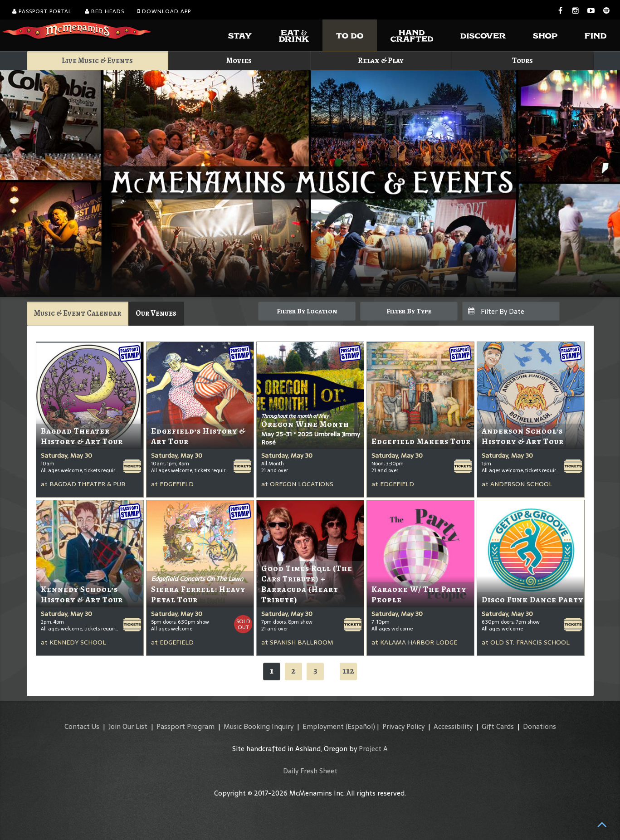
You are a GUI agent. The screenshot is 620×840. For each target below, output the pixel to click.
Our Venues (156, 313)
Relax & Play (381, 61)
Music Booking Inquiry (259, 726)
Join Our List (128, 726)
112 (348, 671)
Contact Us (82, 726)
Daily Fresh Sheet (310, 771)
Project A (373, 749)
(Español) (360, 726)
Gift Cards (498, 726)
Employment (323, 726)
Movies (239, 61)
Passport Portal (42, 11)
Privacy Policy (403, 726)
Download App (164, 11)
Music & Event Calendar (78, 313)
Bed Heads (105, 11)
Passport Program (186, 726)
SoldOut (243, 624)
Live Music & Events (97, 61)
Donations (539, 726)
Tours (522, 61)
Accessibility (453, 726)
